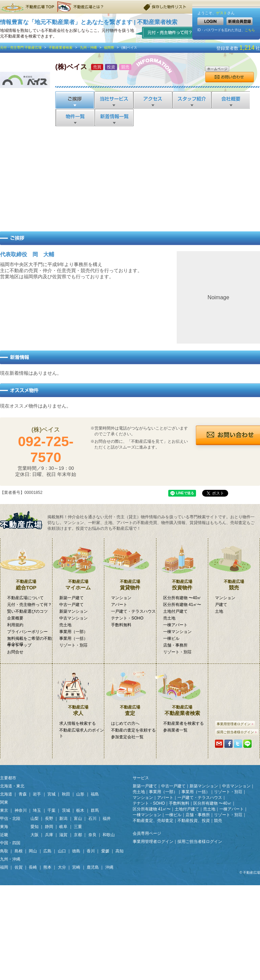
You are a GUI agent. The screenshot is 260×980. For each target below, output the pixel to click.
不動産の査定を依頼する (133, 730)
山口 (62, 851)
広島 (47, 851)
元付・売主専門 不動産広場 (21, 48)
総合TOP (26, 564)
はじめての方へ (125, 723)
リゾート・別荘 (73, 645)
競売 (234, 564)
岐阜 (63, 827)
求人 (78, 690)
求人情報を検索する (78, 723)
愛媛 (105, 851)
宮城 (51, 794)
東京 (4, 810)
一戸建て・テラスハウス (133, 611)
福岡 (4, 867)
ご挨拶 (75, 100)
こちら (250, 30)
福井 (107, 819)
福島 (95, 794)
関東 (4, 802)
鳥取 (4, 851)
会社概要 (230, 100)
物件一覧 (75, 117)
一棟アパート (175, 625)
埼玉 (37, 810)
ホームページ (217, 69)
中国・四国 (10, 843)
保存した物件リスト (165, 7)
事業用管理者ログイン (235, 724)
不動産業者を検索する (183, 723)
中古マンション (73, 618)
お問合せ (229, 77)
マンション (121, 598)
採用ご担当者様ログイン (237, 732)
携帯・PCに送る (219, 744)
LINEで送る (247, 744)
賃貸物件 (130, 564)
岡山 (33, 851)
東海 (4, 827)
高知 (120, 851)
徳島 (76, 851)
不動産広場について (25, 598)
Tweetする (238, 744)
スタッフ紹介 (191, 100)
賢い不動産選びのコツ (27, 611)
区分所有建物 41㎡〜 (182, 605)
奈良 (92, 835)
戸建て (221, 605)
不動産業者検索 (61, 48)
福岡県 (109, 48)
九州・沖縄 (88, 48)
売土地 (65, 625)
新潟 (63, 819)
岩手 (37, 794)
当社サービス (114, 100)
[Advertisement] (130, 177)
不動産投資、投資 (194, 821)
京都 (78, 835)
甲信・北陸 (10, 819)
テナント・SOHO (127, 618)
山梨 (35, 819)
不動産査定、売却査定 (153, 821)
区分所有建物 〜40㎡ (182, 598)
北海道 (6, 794)
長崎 (33, 867)
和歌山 (109, 835)
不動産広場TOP (27, 7)
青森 (23, 794)
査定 (130, 690)
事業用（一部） (73, 632)
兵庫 (49, 835)
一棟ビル (171, 638)
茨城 (66, 810)
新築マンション (73, 611)
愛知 (35, 827)
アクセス (153, 100)
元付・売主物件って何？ (166, 32)
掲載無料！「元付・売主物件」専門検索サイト (24, 520)
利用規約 (15, 625)
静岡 (49, 827)
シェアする (229, 744)
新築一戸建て (71, 598)
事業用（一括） (73, 638)
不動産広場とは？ (81, 7)
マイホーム (78, 564)
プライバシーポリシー (27, 632)
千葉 (51, 810)
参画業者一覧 (175, 730)
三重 (78, 827)
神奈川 (21, 810)
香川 (91, 851)
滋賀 (63, 835)
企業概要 (15, 618)
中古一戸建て (71, 605)
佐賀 (19, 867)
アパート (119, 605)
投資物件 (182, 564)
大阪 (35, 835)
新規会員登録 (240, 21)
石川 (92, 819)
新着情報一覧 (114, 117)
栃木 (80, 810)
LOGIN (210, 21)
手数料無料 (121, 625)
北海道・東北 (12, 786)
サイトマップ (19, 645)
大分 (62, 867)
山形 (80, 794)
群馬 (95, 810)
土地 (219, 611)
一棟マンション (177, 632)
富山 (78, 819)
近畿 (4, 835)
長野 (49, 819)
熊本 (47, 867)
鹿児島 (93, 867)
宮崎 (76, 867)
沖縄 (109, 867)
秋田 (66, 794)
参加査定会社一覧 (127, 737)
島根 (19, 851)
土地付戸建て (175, 611)
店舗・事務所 (175, 645)
